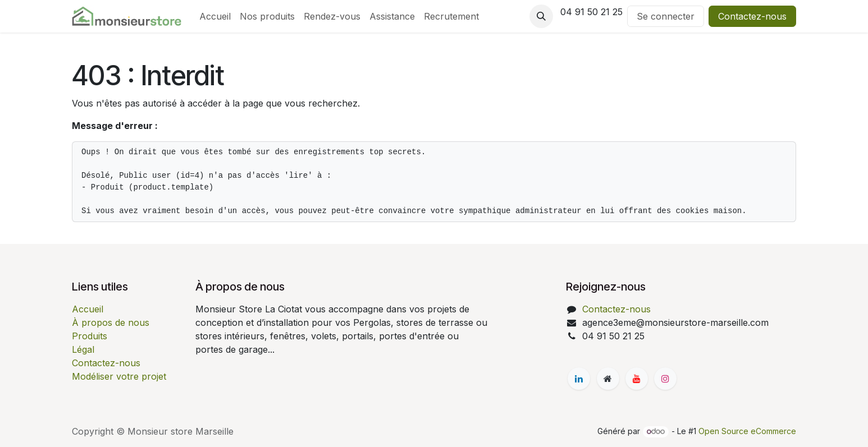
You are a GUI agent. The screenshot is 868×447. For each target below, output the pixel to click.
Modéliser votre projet (119, 376)
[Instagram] (665, 379)
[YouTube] (637, 379)
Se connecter (666, 16)
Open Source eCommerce (747, 431)
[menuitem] (215, 16)
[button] (541, 16)
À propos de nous (111, 322)
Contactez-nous (752, 16)
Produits (90, 336)
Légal (83, 349)
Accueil (88, 309)
